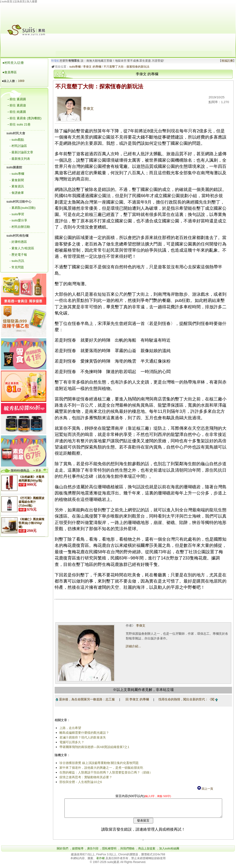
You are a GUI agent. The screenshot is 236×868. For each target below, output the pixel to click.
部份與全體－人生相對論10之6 (80, 782)
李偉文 (74, 109)
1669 (21, 81)
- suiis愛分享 (18, 220)
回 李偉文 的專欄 (136, 699)
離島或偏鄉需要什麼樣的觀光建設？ (83, 733)
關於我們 (63, 852)
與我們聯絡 (127, 852)
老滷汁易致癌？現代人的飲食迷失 (82, 737)
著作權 (101, 862)
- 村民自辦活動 (20, 227)
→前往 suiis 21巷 (18, 124)
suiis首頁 (7, 1)
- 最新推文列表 (20, 159)
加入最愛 (32, 1)
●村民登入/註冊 (13, 63)
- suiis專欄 (17, 174)
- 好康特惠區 (18, 242)
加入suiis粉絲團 (169, 852)
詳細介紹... (133, 646)
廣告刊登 (93, 852)
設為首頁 (20, 1)
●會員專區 (10, 72)
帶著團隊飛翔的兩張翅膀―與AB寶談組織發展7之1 (93, 747)
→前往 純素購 (16, 112)
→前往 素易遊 (16, 105)
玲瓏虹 (55, 61)
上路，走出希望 (69, 728)
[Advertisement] (144, 27)
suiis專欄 (74, 67)
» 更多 (37, 470)
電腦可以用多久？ (71, 742)
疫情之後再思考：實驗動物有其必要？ (85, 777)
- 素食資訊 (17, 186)
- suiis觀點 (17, 140)
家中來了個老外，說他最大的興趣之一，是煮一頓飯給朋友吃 (100, 768)
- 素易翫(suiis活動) (23, 208)
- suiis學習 (17, 214)
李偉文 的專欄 (91, 67)
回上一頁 (205, 789)
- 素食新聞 (17, 180)
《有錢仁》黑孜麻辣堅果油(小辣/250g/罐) (31, 523)
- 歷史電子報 (18, 255)
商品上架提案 (147, 852)
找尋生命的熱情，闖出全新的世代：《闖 (187, 699)
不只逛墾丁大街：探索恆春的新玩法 (126, 67)
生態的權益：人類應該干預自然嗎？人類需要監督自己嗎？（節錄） (105, 772)
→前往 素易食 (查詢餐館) (24, 118)
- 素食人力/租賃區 (22, 248)
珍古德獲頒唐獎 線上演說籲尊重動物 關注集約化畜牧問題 (98, 763)
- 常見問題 (17, 267)
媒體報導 (78, 852)
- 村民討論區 (18, 146)
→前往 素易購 (16, 99)
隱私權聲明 (109, 852)
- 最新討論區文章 (21, 152)
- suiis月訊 (17, 261)
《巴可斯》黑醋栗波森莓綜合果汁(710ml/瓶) (31, 502)
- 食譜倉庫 (17, 193)
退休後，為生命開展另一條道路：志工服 (84, 699)
